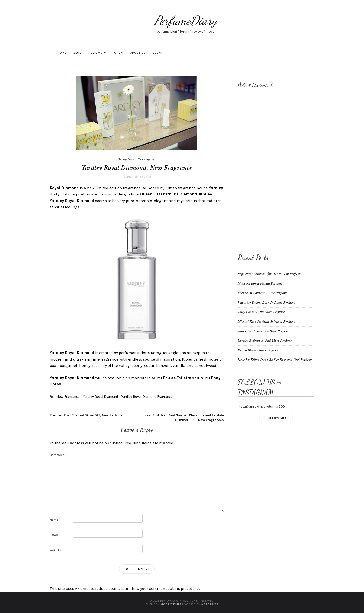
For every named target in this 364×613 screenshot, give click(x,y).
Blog (78, 53)
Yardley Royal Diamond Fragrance (147, 396)
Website (55, 550)
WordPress (210, 604)
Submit (158, 53)
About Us (138, 53)
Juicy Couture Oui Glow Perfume (261, 312)
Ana (148, 177)
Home (62, 53)
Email (55, 535)
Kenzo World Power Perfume (258, 350)
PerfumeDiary (185, 20)
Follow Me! (276, 418)
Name (55, 520)
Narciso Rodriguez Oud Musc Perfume (265, 341)
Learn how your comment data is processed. (160, 588)
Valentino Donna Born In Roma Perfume (266, 303)
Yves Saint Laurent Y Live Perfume (262, 293)
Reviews (97, 53)
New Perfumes (147, 159)
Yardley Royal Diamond (100, 396)
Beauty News (126, 159)
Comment (58, 455)
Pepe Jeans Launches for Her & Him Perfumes (270, 274)
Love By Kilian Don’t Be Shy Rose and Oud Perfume (275, 360)
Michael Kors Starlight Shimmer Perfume (266, 322)
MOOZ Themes (171, 604)
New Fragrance (68, 396)
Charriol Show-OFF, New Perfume (86, 415)
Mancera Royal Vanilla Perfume (260, 283)
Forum (118, 53)
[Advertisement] (256, 166)
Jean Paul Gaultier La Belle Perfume (263, 331)
